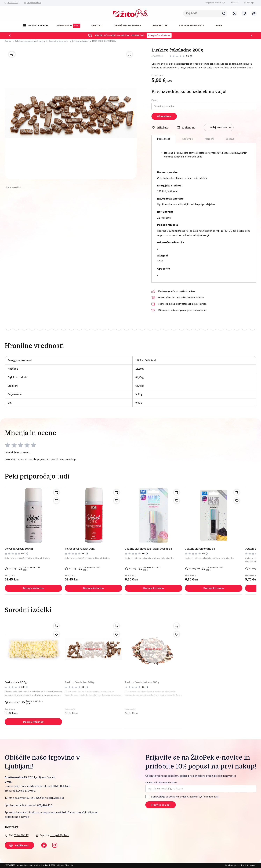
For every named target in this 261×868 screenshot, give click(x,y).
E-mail (155, 100)
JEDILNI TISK (160, 25)
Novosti (97, 25)
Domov (8, 41)
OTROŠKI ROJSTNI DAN (128, 25)
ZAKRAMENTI (68, 26)
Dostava (230, 139)
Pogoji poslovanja (213, 3)
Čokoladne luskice (80, 41)
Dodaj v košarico (33, 588)
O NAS (219, 25)
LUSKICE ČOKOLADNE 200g (104, 41)
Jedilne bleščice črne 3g (200, 549)
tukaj (217, 797)
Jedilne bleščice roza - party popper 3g (148, 549)
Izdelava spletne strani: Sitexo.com (241, 865)
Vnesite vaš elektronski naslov (161, 783)
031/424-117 (13, 3)
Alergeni (209, 139)
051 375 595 (38, 798)
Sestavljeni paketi (191, 25)
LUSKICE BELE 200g (16, 682)
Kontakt (235, 3)
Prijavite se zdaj (161, 805)
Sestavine (188, 139)
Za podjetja (249, 3)
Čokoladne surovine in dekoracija (30, 41)
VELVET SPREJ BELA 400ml (19, 549)
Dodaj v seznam (221, 128)
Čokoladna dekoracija (58, 41)
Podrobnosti (164, 139)
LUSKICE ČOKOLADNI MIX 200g (142, 682)
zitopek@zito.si (34, 3)
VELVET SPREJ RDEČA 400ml (80, 549)
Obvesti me (164, 116)
